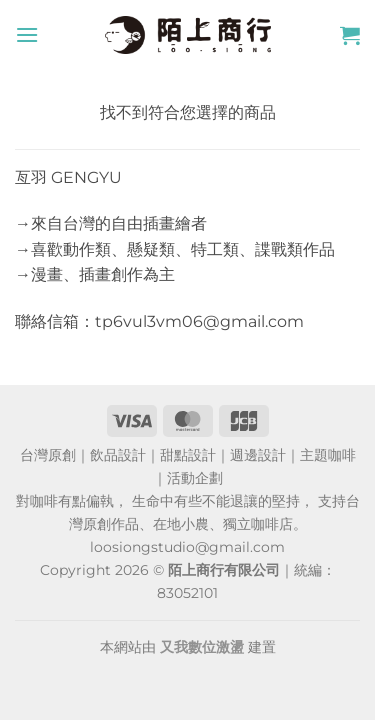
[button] (27, 34)
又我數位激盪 (202, 647)
